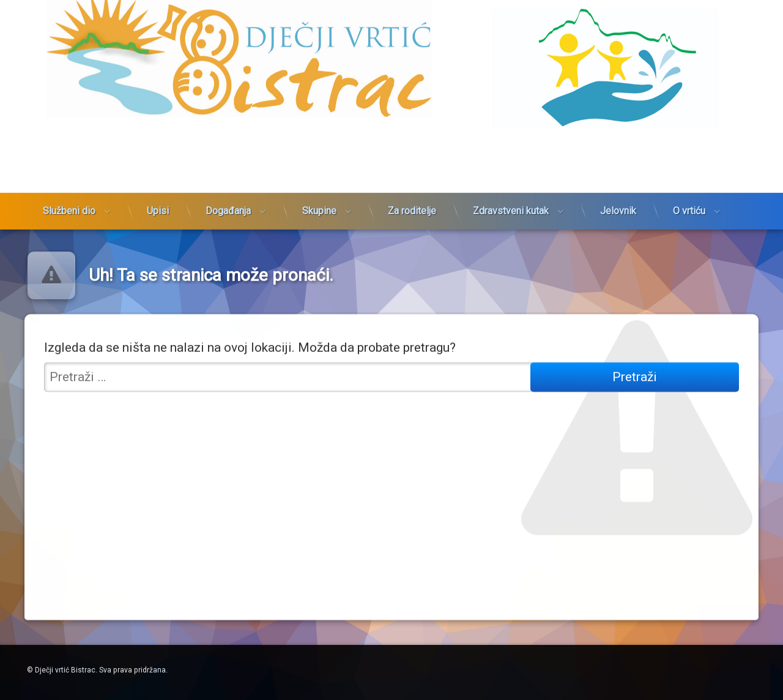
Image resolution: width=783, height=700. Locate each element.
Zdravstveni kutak (511, 171)
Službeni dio (69, 171)
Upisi (158, 171)
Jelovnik (618, 171)
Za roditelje (412, 171)
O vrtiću (689, 171)
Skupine (319, 171)
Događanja (228, 171)
